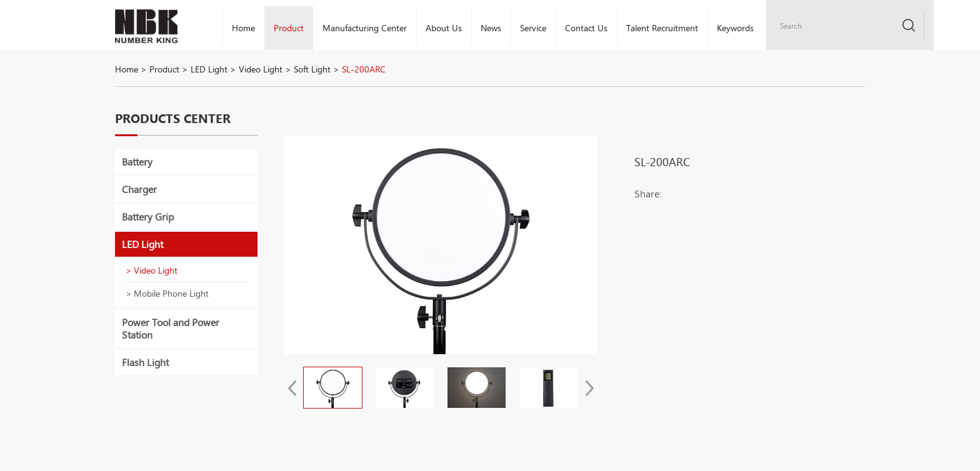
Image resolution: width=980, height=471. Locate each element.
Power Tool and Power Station (171, 328)
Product (289, 28)
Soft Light (312, 69)
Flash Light (145, 362)
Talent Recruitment (662, 28)
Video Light (261, 69)
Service (533, 28)
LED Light (209, 69)
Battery (137, 161)
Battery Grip (148, 216)
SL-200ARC (364, 69)
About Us (444, 28)
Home (243, 28)
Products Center (173, 118)
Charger (139, 189)
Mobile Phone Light (171, 293)
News (491, 28)
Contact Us (586, 28)
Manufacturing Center (365, 28)
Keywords (735, 28)
